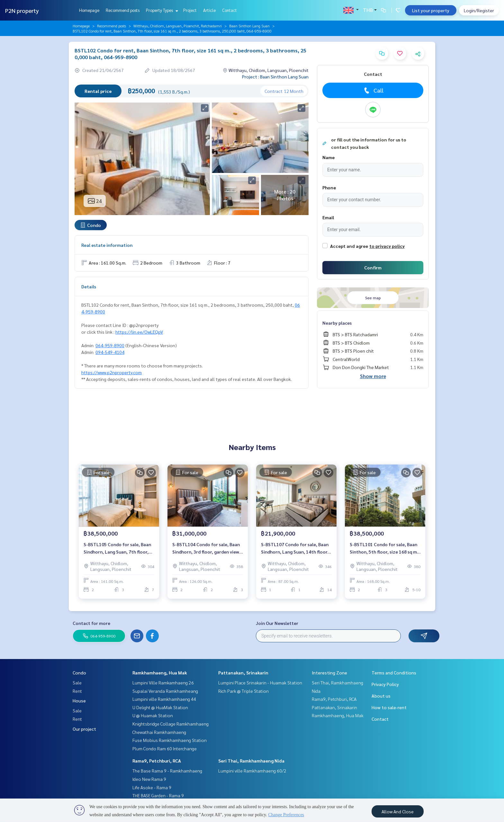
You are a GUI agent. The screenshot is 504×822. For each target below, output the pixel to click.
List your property (431, 10)
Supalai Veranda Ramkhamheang (165, 691)
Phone (329, 187)
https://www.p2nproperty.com (112, 372)
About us (381, 696)
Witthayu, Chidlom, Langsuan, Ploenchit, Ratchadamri (178, 26)
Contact (230, 10)
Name (328, 157)
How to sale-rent (389, 707)
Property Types (161, 10)
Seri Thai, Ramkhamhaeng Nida (251, 761)
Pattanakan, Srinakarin (243, 673)
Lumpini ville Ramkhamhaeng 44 (164, 699)
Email (328, 217)
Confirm (373, 267)
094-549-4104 (110, 352)
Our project (84, 729)
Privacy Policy (385, 684)
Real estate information (107, 245)
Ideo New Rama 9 (149, 779)
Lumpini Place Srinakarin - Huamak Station (260, 682)
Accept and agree (349, 246)
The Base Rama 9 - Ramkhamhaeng (167, 771)
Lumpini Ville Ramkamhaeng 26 (163, 682)
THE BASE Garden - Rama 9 (158, 795)
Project (190, 10)
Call (373, 90)
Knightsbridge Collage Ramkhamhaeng (171, 724)
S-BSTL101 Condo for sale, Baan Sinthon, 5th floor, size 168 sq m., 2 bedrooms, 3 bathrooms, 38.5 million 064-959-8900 (384, 548)
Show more (373, 376)
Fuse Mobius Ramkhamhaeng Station (170, 740)
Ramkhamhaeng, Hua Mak (160, 673)
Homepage (89, 10)
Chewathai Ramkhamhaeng (159, 732)
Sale (77, 682)
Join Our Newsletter (277, 623)
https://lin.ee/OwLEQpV (139, 332)
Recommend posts (123, 10)
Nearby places (337, 323)
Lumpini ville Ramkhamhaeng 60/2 (252, 771)
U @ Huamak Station (153, 715)
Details (89, 286)
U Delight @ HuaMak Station (160, 707)
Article (209, 10)
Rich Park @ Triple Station (243, 691)
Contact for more (91, 623)
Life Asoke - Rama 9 (152, 787)
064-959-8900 (110, 345)
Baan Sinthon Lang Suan (249, 26)
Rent (77, 691)
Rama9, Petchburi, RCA (157, 761)
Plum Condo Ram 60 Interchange (165, 748)
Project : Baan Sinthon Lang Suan (275, 77)
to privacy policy (387, 246)
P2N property (22, 10)
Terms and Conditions (394, 673)
